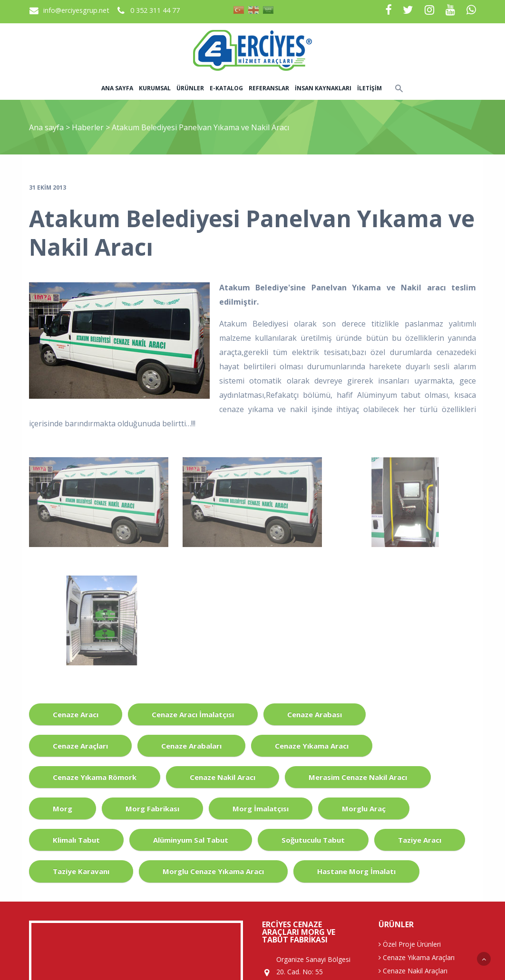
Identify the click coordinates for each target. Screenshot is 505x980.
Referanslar (269, 88)
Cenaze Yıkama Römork (95, 777)
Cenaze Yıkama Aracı (312, 746)
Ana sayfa (117, 88)
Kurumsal (155, 88)
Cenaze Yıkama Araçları (417, 957)
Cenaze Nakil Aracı (223, 777)
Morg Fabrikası (152, 808)
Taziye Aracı (420, 840)
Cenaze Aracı (76, 714)
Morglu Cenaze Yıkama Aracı (213, 871)
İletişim (369, 88)
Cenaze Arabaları (191, 746)
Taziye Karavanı (81, 871)
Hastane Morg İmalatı (356, 871)
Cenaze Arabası (315, 714)
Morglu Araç (364, 808)
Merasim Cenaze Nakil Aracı (358, 777)
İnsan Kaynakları (323, 88)
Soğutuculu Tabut (313, 840)
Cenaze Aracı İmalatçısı (193, 714)
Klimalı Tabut (76, 840)
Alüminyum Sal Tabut (191, 840)
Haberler (88, 127)
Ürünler (190, 88)
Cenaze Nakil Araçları (413, 971)
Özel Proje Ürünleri (410, 944)
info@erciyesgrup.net (76, 10)
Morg (63, 808)
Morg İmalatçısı (261, 808)
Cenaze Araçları (80, 746)
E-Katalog (226, 88)
